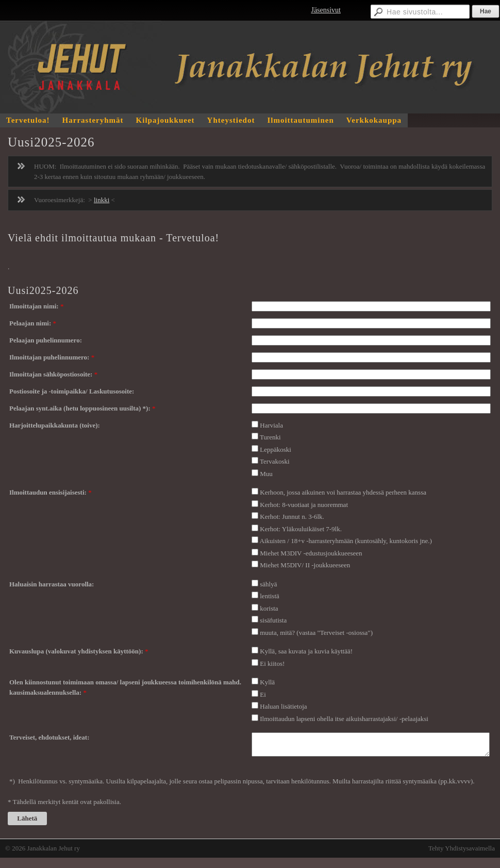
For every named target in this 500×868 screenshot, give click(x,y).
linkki (102, 200)
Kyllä (267, 682)
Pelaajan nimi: (31, 323)
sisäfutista (273, 620)
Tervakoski (275, 461)
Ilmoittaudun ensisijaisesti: (49, 492)
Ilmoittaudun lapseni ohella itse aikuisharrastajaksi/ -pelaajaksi (344, 719)
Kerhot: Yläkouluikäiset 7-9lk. (301, 529)
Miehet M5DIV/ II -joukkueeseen (305, 565)
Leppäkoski (276, 449)
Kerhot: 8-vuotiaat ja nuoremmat (304, 505)
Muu (266, 474)
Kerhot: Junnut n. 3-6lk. (292, 517)
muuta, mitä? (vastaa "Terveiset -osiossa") (316, 633)
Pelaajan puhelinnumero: (46, 340)
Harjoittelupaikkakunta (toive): (55, 425)
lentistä (270, 596)
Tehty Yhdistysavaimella (462, 848)
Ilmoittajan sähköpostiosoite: (52, 374)
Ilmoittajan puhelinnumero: (50, 357)
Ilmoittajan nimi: (35, 306)
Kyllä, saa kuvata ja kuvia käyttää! (306, 651)
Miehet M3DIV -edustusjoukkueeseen (311, 553)
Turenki (270, 437)
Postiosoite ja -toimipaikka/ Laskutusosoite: (72, 391)
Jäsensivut (326, 10)
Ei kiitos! (272, 664)
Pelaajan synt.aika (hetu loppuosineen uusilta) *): (81, 408)
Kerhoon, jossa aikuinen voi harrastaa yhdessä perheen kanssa (343, 492)
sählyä (268, 584)
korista (269, 608)
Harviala (271, 425)
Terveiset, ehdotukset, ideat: (49, 737)
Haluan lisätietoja (283, 706)
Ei (263, 694)
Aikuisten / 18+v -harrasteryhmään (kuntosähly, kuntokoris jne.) (346, 541)
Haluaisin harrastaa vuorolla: (52, 584)
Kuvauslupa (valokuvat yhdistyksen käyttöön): (77, 651)
